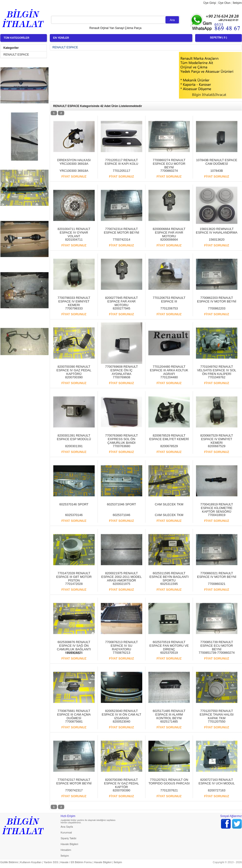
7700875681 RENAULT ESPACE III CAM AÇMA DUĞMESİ (74, 714)
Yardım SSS (51, 862)
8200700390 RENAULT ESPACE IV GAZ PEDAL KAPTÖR (121, 783)
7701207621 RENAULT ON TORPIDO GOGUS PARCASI (169, 782)
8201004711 (74, 240)
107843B (217, 171)
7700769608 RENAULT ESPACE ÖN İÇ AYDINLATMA (121, 370)
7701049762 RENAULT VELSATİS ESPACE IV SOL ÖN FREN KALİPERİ (217, 370)
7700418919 (217, 515)
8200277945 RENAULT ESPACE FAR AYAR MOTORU (121, 301)
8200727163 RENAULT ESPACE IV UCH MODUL (217, 782)
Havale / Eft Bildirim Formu (76, 862)
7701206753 (169, 308)
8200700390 (74, 377)
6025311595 (169, 584)
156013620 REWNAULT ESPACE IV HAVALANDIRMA (217, 231)
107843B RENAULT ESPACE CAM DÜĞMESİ (217, 162)
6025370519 (169, 653)
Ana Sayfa (67, 827)
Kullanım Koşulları (31, 862)
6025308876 (74, 653)
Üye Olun (224, 3)
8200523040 (121, 721)
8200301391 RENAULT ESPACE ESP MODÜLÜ (74, 437)
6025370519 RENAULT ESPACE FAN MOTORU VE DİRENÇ (169, 646)
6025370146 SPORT (74, 504)
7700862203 (217, 308)
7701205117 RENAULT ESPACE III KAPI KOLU (121, 162)
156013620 (217, 240)
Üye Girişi (210, 3)
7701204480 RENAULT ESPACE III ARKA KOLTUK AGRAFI (169, 370)
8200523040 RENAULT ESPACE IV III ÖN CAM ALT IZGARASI (121, 714)
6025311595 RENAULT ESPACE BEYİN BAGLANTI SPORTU (169, 577)
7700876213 (121, 653)
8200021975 (121, 584)
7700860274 (169, 171)
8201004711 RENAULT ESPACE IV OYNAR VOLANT (74, 233)
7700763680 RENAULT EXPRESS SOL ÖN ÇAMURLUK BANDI (121, 439)
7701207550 (217, 721)
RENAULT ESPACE (16, 55)
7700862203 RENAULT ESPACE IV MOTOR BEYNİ (217, 300)
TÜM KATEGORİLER (16, 38)
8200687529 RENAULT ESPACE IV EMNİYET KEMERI (217, 439)
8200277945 (121, 308)
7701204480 (169, 377)
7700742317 (74, 790)
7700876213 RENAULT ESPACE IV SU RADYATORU (121, 646)
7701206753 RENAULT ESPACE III (169, 300)
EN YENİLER (61, 38)
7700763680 (121, 446)
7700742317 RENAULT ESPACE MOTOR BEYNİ (74, 782)
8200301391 (74, 446)
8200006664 (169, 240)
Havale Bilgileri (69, 844)
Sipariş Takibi (68, 838)
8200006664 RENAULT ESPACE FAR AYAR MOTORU (169, 233)
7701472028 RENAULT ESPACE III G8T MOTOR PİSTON (74, 577)
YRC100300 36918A (74, 171)
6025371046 (121, 515)
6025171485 (169, 721)
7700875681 (74, 721)
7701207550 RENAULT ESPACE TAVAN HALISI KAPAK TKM (217, 714)
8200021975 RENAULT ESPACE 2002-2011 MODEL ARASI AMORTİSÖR (121, 577)
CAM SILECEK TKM (169, 504)
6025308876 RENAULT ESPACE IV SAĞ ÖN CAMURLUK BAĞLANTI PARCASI (74, 647)
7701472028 (74, 584)
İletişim (237, 3)
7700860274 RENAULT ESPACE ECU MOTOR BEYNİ (169, 164)
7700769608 (121, 377)
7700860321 (217, 584)
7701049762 (217, 377)
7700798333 (74, 308)
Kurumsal (66, 832)
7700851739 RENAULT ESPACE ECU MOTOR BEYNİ (217, 646)
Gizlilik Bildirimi (9, 862)
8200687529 (217, 446)
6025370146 (74, 515)
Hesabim (66, 850)
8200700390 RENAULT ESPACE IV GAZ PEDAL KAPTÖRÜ (74, 370)
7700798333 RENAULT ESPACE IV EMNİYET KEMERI (74, 301)
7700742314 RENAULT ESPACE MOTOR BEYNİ (121, 231)
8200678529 (169, 446)
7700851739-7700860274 (217, 653)
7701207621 (169, 790)
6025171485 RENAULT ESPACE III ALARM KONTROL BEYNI (169, 714)
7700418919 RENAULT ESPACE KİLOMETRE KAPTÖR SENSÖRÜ (217, 508)
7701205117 (121, 171)
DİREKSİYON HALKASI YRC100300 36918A (74, 162)
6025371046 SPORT (121, 504)
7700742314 (121, 240)
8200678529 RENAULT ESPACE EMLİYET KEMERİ (169, 437)
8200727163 (217, 790)
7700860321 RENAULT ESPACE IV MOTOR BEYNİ (217, 575)
